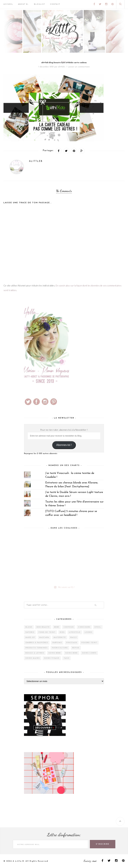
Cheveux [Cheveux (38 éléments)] (69, 627)
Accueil (8, 4)
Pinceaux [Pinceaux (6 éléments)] (72, 643)
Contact (55, 4)
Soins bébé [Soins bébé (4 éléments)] (55, 653)
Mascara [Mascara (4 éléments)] (44, 637)
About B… (23, 4)
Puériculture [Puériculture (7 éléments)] (60, 648)
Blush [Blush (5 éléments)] (29, 627)
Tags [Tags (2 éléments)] (66, 658)
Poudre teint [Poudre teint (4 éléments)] (89, 643)
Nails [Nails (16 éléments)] (73, 637)
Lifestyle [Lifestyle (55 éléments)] (75, 632)
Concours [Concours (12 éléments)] (84, 627)
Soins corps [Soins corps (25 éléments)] (89, 653)
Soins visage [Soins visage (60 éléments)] (52, 658)
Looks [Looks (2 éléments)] (88, 632)
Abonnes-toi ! (64, 445)
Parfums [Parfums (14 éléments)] (57, 643)
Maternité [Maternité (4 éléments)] (60, 637)
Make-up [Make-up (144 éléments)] (30, 637)
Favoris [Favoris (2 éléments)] (30, 632)
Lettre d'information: (64, 835)
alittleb (61, 67)
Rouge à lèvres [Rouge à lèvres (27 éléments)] (35, 653)
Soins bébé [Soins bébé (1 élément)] (71, 653)
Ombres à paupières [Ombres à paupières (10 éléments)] (37, 643)
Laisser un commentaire (79, 67)
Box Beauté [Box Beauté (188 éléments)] (43, 627)
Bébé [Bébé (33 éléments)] (57, 627)
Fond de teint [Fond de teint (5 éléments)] (47, 632)
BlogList (39, 4)
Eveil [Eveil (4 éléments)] (98, 627)
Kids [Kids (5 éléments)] (62, 632)
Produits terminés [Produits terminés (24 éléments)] (36, 648)
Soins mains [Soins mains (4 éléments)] (33, 658)
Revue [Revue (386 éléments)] (76, 648)
